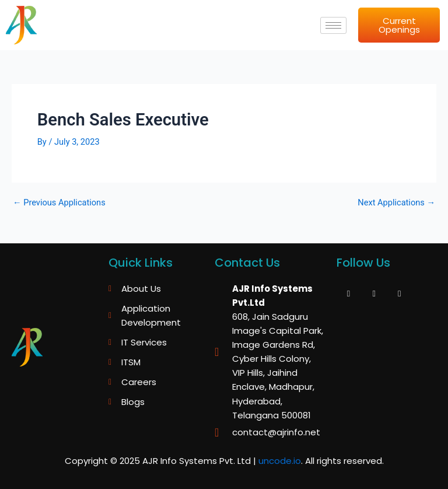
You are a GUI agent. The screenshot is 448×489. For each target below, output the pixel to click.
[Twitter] (374, 294)
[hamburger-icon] (333, 25)
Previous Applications (59, 203)
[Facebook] (348, 294)
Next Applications (396, 203)
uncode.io (280, 461)
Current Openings (399, 25)
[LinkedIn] (400, 294)
